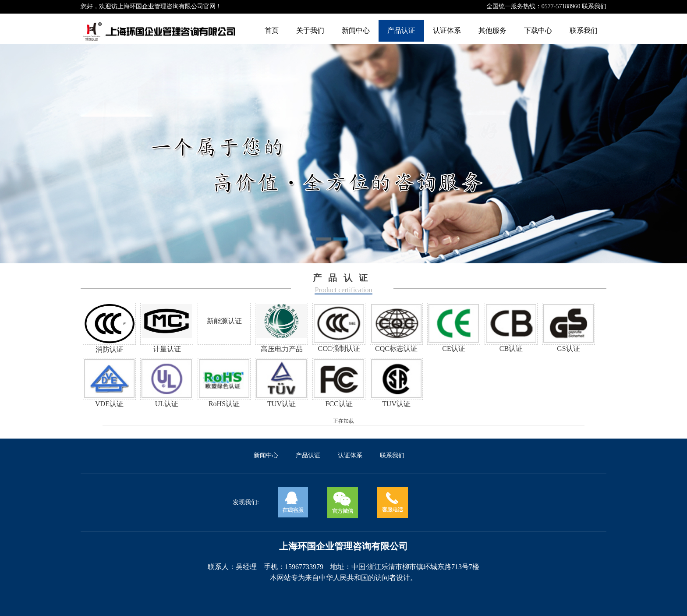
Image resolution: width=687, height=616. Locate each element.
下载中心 (538, 30)
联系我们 (594, 6)
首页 (272, 30)
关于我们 (310, 30)
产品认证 (401, 30)
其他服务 (492, 30)
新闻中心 (356, 30)
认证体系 (447, 30)
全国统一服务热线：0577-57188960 (534, 6)
